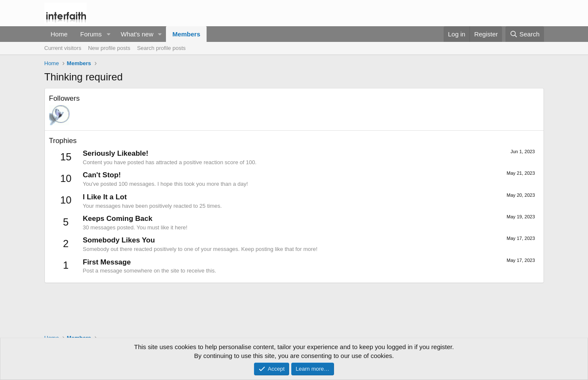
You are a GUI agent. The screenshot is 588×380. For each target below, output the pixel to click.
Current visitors (63, 48)
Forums (91, 34)
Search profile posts (161, 48)
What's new (137, 34)
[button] (108, 34)
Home (59, 34)
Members (186, 34)
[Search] (525, 34)
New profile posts (109, 48)
